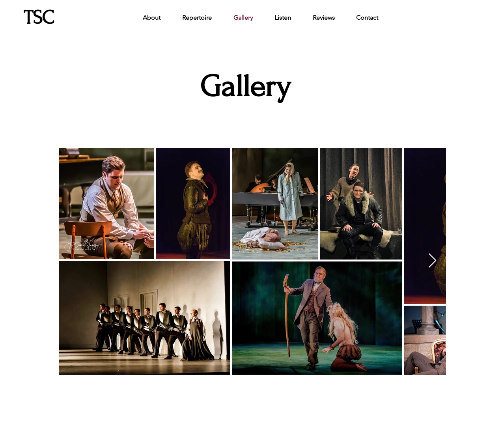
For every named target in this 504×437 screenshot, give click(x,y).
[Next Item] (432, 261)
